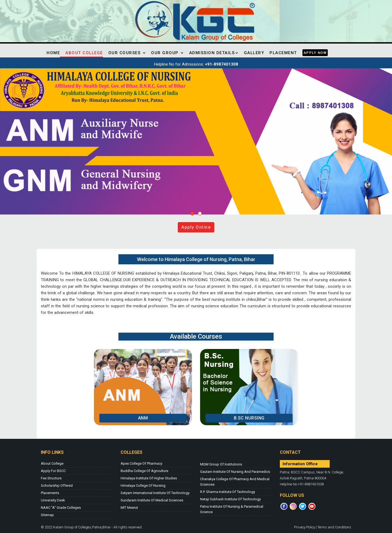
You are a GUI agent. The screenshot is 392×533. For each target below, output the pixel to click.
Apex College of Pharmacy (141, 463)
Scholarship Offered (57, 485)
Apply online (196, 227)
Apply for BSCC (53, 471)
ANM (143, 418)
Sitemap (47, 515)
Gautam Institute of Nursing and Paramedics (235, 472)
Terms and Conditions (334, 527)
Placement (283, 53)
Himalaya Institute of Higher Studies (149, 478)
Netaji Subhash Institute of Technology (230, 499)
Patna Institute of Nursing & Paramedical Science (232, 509)
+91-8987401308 (222, 64)
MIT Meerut (129, 508)
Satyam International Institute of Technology (155, 493)
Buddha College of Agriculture (144, 471)
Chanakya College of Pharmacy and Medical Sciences (235, 482)
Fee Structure (51, 478)
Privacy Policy (304, 527)
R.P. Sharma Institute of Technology (228, 492)
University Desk (53, 500)
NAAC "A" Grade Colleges (61, 508)
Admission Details (214, 53)
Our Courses (127, 53)
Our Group (167, 53)
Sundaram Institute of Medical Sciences (152, 500)
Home (53, 53)
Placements (50, 493)
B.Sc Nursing (249, 418)
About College (84, 53)
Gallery (254, 53)
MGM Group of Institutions (221, 464)
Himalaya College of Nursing (143, 485)
